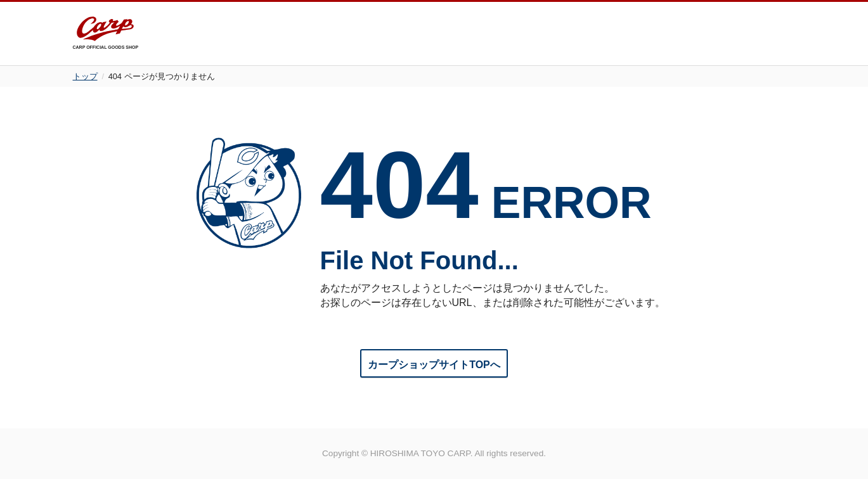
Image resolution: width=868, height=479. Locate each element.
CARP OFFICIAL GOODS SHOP (106, 33)
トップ (85, 76)
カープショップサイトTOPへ (434, 365)
